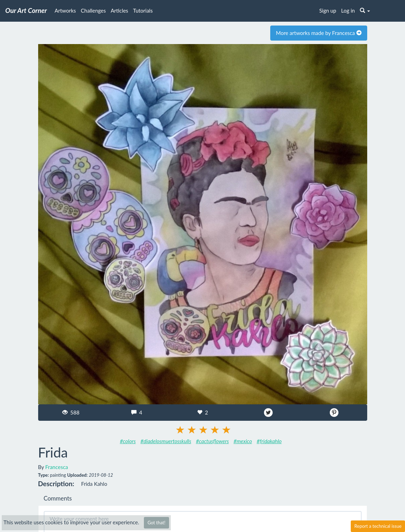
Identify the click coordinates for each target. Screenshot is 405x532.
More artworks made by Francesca (319, 33)
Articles (119, 10)
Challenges (93, 10)
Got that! (156, 523)
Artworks (65, 10)
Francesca (57, 467)
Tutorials (143, 10)
